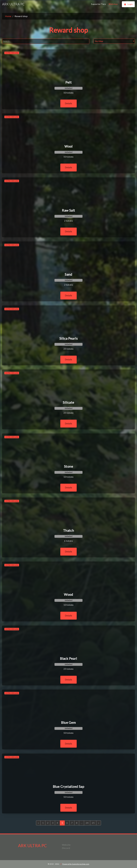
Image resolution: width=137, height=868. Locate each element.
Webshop (113, 4)
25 (93, 823)
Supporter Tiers (98, 4)
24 (87, 823)
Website (66, 845)
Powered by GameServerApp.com (76, 864)
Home (8, 16)
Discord (66, 848)
